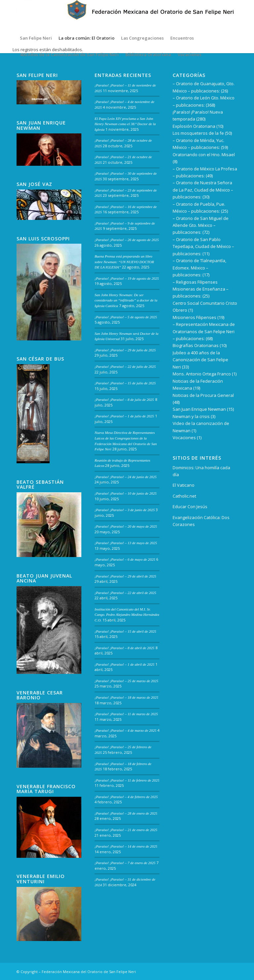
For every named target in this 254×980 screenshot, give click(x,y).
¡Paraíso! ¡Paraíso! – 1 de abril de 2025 (125, 664)
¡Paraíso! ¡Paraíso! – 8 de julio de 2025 (124, 400)
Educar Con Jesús (190, 507)
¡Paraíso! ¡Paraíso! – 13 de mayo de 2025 (126, 543)
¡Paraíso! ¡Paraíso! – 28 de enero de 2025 (126, 813)
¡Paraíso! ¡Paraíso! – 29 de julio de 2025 (125, 350)
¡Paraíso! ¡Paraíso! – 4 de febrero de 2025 (126, 797)
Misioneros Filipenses (194, 317)
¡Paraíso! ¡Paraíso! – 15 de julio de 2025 (125, 383)
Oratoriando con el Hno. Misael (204, 155)
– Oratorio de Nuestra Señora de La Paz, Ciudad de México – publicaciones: (203, 190)
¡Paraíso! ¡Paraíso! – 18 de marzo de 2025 (126, 697)
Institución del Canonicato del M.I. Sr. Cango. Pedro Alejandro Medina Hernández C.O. (127, 615)
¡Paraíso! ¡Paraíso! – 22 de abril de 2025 (125, 593)
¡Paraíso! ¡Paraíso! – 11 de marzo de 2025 (126, 714)
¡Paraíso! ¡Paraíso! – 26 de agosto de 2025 (127, 240)
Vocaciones (184, 437)
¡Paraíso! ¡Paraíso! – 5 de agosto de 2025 (126, 317)
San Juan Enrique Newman (199, 409)
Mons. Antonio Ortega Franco (202, 374)
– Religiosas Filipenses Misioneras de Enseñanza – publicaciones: (201, 289)
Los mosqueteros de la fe (198, 133)
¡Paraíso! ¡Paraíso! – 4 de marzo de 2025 (126, 730)
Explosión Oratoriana (194, 126)
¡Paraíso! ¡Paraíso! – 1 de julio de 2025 (124, 416)
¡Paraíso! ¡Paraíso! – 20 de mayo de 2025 (126, 526)
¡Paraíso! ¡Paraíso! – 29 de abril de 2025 (125, 576)
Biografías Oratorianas (196, 345)
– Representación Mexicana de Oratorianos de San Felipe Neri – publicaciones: (204, 331)
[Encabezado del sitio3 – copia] (127, 15)
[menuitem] (36, 38)
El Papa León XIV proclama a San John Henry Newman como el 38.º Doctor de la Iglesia (125, 124)
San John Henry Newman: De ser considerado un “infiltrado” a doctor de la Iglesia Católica (126, 300)
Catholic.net (184, 496)
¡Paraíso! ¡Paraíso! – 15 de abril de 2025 (125, 631)
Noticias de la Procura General (203, 395)
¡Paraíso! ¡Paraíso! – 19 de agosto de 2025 (127, 278)
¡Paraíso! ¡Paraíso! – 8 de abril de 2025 (125, 648)
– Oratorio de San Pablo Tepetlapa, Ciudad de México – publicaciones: (203, 246)
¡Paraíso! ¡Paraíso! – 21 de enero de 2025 (126, 830)
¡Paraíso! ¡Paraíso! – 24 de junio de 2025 (126, 477)
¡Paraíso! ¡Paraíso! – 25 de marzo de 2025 (126, 681)
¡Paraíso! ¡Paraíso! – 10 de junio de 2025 (126, 493)
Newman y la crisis (191, 416)
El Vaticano (184, 485)
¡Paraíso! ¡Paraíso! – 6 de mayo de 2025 (125, 559)
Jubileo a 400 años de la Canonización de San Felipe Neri (200, 360)
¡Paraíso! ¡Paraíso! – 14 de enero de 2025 (126, 846)
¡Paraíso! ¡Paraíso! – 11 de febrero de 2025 (127, 780)
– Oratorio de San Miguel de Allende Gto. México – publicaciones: (201, 225)
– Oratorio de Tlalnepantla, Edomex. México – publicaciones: (199, 268)
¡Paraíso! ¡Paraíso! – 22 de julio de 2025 (125, 367)
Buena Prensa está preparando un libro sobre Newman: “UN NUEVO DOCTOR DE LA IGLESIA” (124, 262)
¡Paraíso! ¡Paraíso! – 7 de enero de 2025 (125, 863)
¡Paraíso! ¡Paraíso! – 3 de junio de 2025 (125, 510)
